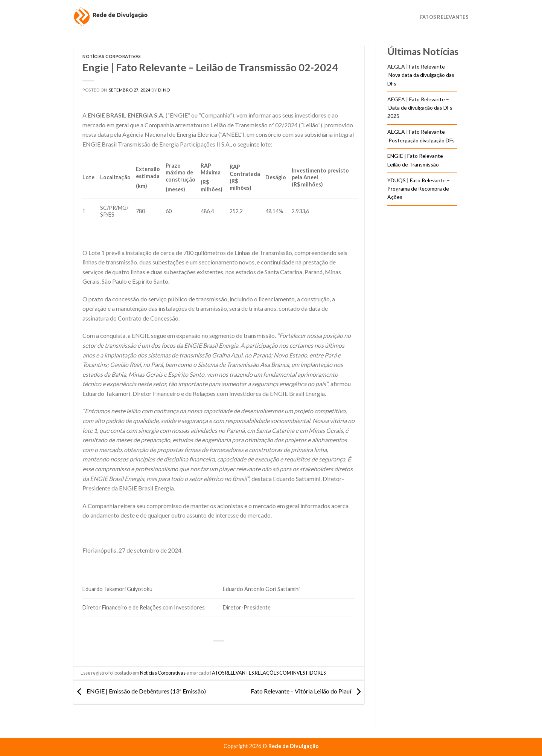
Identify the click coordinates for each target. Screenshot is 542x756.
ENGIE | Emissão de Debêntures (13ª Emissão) (140, 691)
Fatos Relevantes (444, 17)
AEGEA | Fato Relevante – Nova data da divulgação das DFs (421, 75)
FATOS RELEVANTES (232, 673)
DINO (164, 90)
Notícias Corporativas (112, 56)
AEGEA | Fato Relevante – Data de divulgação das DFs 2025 (420, 108)
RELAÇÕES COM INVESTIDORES (290, 673)
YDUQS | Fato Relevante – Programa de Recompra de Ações (419, 189)
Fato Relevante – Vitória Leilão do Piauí (308, 691)
